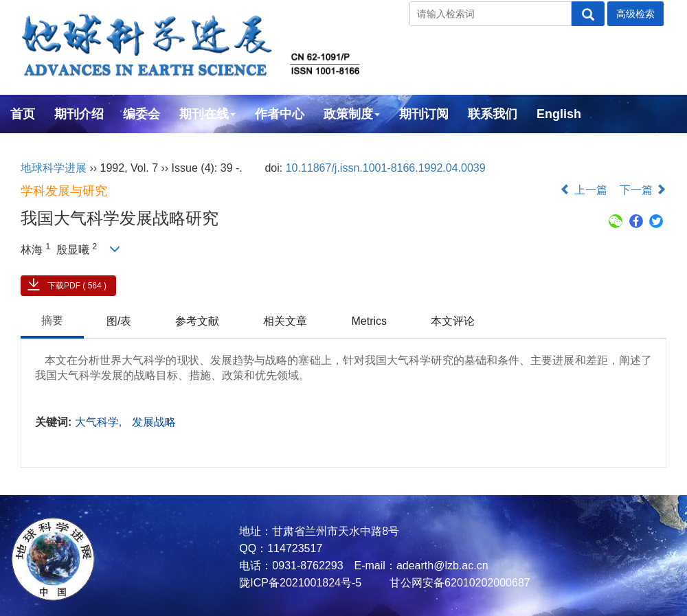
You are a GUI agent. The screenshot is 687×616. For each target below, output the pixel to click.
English (559, 114)
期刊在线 (207, 114)
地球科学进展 (54, 168)
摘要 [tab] (52, 320)
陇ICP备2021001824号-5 (300, 583)
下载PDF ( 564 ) (77, 286)
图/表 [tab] (119, 321)
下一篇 (643, 190)
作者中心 (280, 114)
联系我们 (493, 114)
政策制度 (352, 114)
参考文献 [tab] (197, 321)
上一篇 (583, 190)
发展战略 (154, 422)
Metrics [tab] (369, 321)
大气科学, (100, 422)
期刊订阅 (424, 114)
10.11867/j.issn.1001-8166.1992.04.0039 (386, 168)
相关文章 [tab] (285, 321)
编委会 (142, 114)
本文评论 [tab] (453, 321)
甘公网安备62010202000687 (459, 583)
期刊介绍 (79, 114)
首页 (23, 114)
